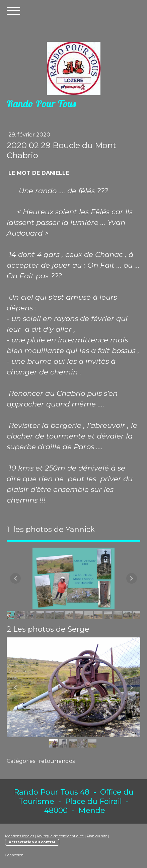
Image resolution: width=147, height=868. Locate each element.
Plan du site (97, 836)
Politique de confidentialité (60, 836)
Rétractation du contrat (32, 842)
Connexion (14, 855)
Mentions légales (20, 836)
